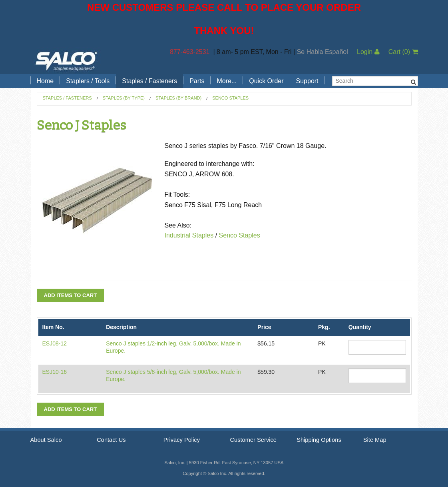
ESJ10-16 (55, 372)
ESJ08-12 (55, 343)
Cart (403, 52)
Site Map (375, 440)
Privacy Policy (182, 440)
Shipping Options (319, 440)
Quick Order (266, 81)
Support (307, 81)
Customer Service (253, 440)
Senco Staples (230, 98)
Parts (197, 81)
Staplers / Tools (88, 81)
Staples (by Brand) (178, 98)
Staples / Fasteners (149, 81)
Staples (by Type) (124, 98)
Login (368, 52)
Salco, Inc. (66, 60)
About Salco (46, 440)
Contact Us (111, 440)
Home (45, 81)
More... (227, 81)
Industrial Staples (189, 235)
